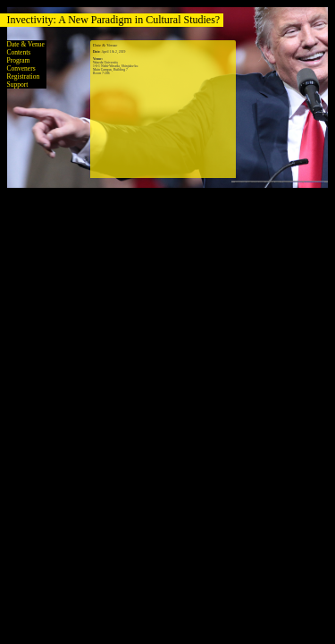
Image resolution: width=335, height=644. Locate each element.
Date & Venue (26, 44)
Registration (24, 76)
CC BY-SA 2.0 (296, 182)
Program (19, 60)
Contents (19, 52)
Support (18, 85)
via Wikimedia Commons (314, 182)
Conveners (21, 68)
